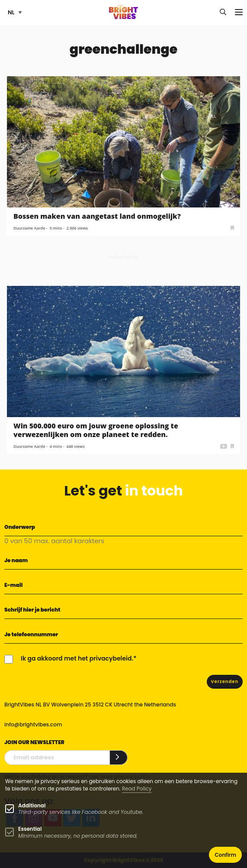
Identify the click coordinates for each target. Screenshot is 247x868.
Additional (32, 805)
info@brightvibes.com (33, 724)
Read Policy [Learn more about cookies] (137, 789)
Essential (30, 829)
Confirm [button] (225, 855)
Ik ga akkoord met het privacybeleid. (77, 658)
